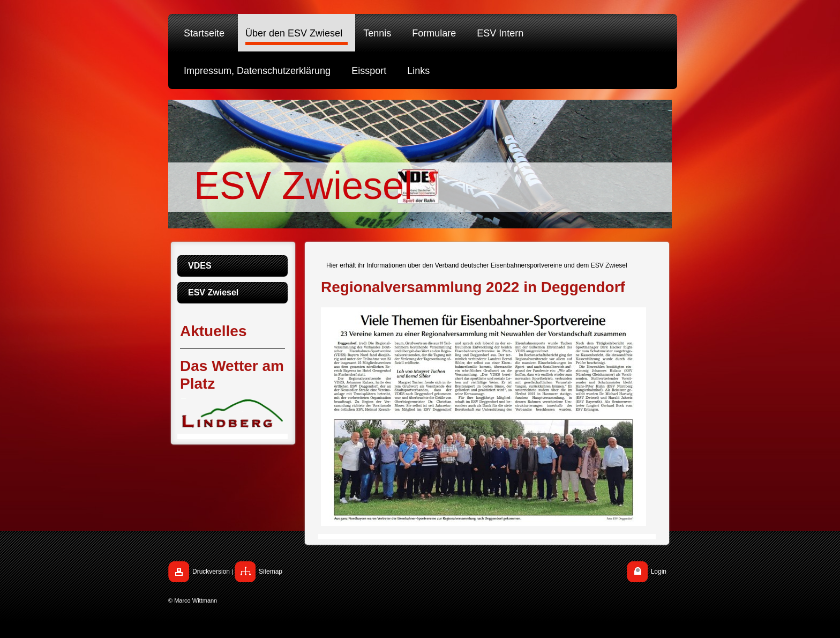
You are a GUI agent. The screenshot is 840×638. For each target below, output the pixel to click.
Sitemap (271, 572)
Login (659, 572)
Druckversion (211, 572)
